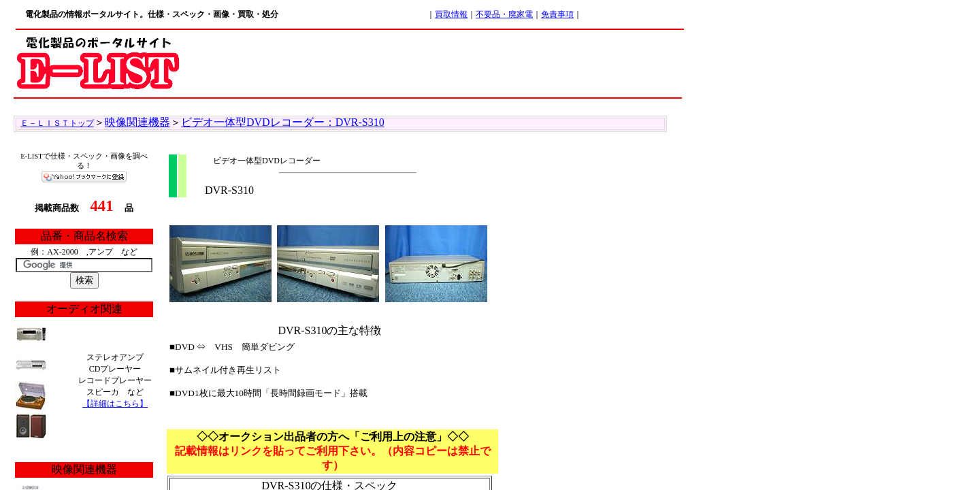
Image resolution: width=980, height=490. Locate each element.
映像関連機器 (137, 122)
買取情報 (451, 14)
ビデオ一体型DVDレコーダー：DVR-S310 (283, 122)
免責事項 (557, 14)
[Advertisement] (433, 61)
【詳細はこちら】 (115, 404)
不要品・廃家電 (504, 14)
